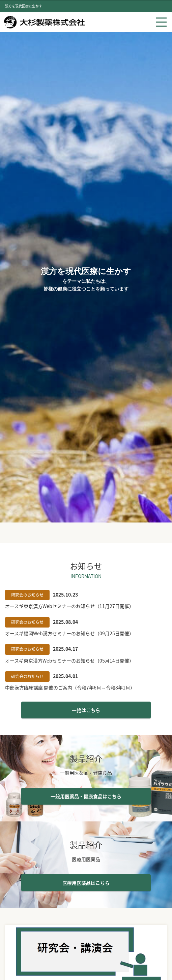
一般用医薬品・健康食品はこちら (86, 796)
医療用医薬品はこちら (86, 883)
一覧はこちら (86, 710)
